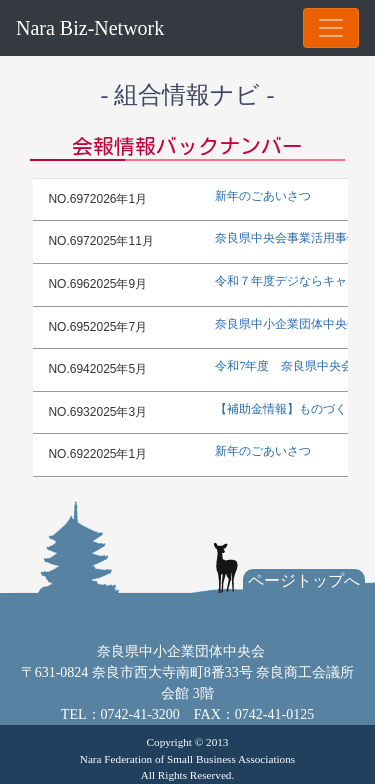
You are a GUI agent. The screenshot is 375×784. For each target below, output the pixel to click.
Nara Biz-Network (90, 28)
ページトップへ (304, 580)
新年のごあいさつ (263, 196)
